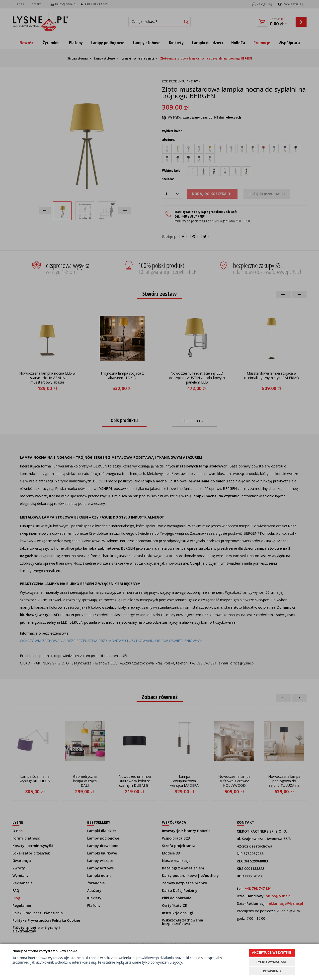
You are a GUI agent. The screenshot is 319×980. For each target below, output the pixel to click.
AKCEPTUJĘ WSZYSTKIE (272, 952)
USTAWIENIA (272, 971)
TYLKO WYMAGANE (272, 962)
